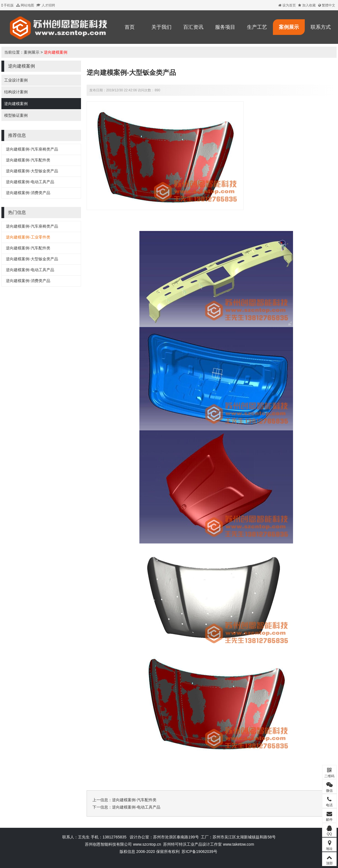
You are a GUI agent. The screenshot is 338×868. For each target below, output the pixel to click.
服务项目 (225, 27)
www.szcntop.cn (147, 844)
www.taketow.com (238, 844)
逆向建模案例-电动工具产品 (30, 182)
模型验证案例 (16, 115)
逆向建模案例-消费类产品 (28, 193)
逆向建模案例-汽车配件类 (28, 160)
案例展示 (289, 27)
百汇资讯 (193, 27)
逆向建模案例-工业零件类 (28, 237)
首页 (130, 27)
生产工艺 (257, 27)
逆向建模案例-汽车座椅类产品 (32, 149)
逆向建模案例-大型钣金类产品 (32, 171)
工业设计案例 (16, 80)
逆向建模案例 (56, 52)
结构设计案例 (16, 92)
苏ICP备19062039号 (199, 852)
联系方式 (321, 27)
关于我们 (161, 27)
